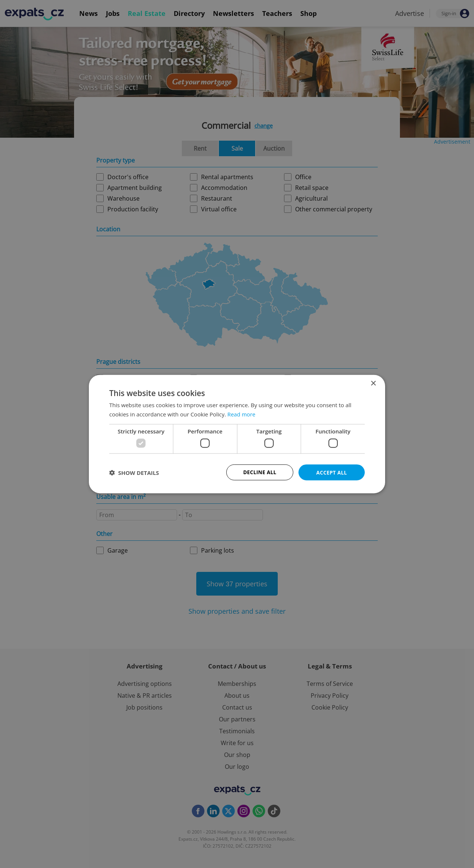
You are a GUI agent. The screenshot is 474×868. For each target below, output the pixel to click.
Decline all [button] (260, 472)
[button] (134, 472)
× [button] (373, 383)
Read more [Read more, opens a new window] (242, 414)
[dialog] (237, 434)
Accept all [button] (332, 472)
